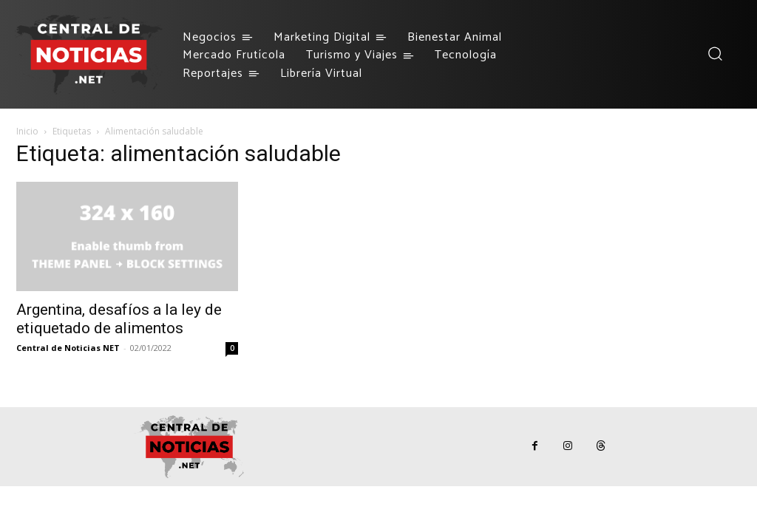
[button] (714, 54)
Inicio (27, 131)
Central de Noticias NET (68, 348)
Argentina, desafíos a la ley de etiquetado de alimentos (119, 319)
